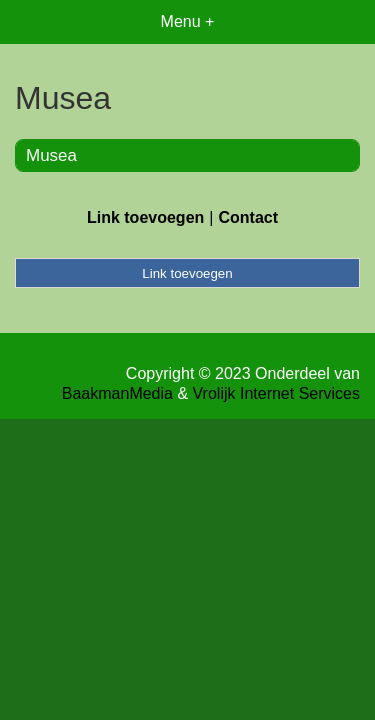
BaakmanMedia (117, 393)
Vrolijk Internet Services (276, 393)
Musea (51, 155)
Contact (248, 217)
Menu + (188, 21)
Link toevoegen (145, 217)
